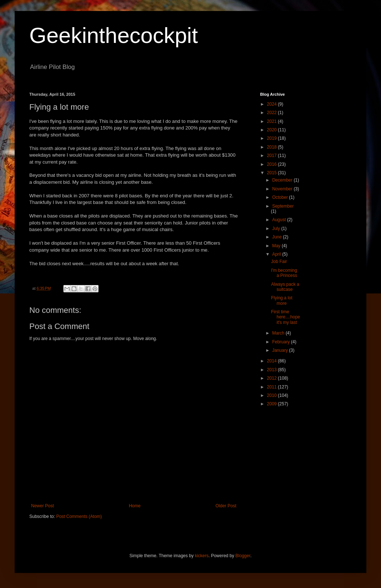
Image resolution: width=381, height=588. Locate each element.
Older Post (226, 506)
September (283, 206)
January (281, 350)
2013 (273, 370)
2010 (273, 395)
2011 (273, 387)
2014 (273, 361)
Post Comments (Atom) (79, 516)
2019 (273, 138)
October (281, 197)
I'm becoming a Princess (284, 273)
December (283, 180)
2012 (273, 378)
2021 (273, 121)
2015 (273, 173)
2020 (273, 130)
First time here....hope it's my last (286, 317)
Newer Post (42, 506)
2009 (273, 404)
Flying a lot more (282, 300)
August (280, 220)
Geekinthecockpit (114, 35)
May (277, 246)
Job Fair (279, 262)
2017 (273, 156)
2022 (273, 113)
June (278, 237)
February (282, 342)
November (283, 189)
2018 (273, 147)
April (277, 254)
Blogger (243, 556)
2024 (273, 104)
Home (135, 506)
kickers (202, 556)
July (277, 229)
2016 (273, 164)
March (279, 333)
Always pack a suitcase (285, 287)
